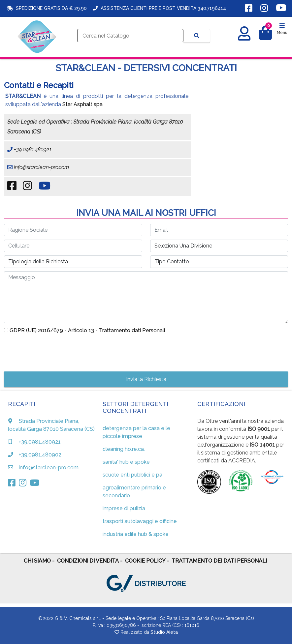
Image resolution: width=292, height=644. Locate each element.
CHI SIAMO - (39, 561)
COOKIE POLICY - (147, 561)
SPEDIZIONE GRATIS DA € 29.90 (46, 8)
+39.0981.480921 (32, 149)
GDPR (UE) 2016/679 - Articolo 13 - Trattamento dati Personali (87, 330)
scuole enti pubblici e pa (132, 475)
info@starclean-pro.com (41, 167)
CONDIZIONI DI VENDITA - (90, 561)
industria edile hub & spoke (136, 534)
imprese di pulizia (124, 508)
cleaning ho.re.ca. (124, 449)
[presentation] (54, 351)
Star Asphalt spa (82, 104)
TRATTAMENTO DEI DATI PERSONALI (219, 561)
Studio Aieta (164, 632)
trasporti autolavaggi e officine (140, 521)
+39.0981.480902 (40, 455)
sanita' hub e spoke (126, 462)
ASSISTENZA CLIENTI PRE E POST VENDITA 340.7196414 (160, 8)
